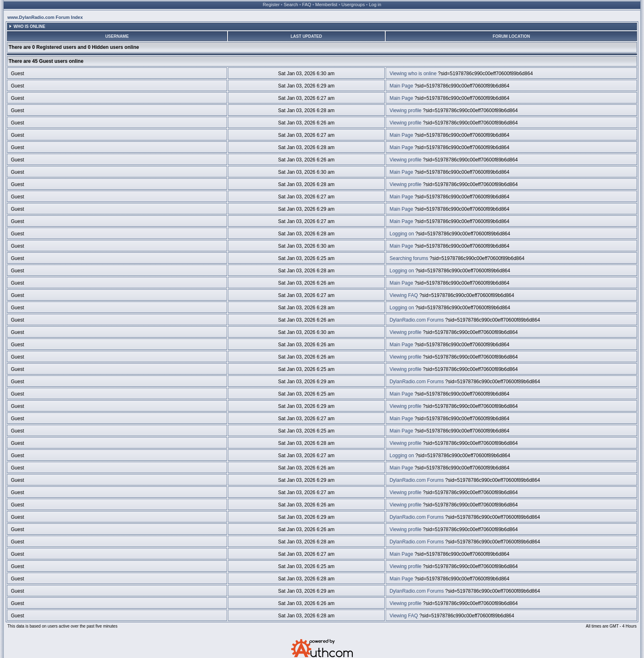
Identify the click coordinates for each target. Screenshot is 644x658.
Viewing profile (405, 110)
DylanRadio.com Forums (416, 320)
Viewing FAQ (404, 295)
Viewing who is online (413, 74)
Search (291, 5)
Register (271, 5)
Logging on (401, 234)
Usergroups (353, 5)
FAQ (307, 5)
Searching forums (409, 258)
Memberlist (327, 5)
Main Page (401, 86)
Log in (375, 5)
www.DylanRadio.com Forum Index (45, 17)
